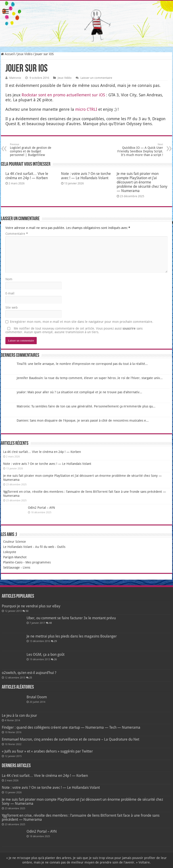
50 (27, 611)
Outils (61, 547)
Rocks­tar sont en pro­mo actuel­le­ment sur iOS (63, 95)
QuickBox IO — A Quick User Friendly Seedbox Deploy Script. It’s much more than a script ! (140, 150)
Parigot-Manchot (15, 557)
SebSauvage (11, 567)
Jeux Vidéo (25, 54)
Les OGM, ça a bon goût (46, 654)
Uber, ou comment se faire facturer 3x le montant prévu (71, 618)
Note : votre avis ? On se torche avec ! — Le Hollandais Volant (86, 176)
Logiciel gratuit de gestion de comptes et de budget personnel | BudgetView (33, 150)
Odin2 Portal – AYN (41, 508)
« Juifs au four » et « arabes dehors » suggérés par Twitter (47, 751)
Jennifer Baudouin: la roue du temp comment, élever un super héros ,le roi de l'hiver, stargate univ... (90, 378)
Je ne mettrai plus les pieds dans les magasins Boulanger (72, 636)
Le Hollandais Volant (18, 547)
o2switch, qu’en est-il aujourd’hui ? (29, 673)
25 (31, 678)
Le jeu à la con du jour (19, 715)
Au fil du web (45, 547)
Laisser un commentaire (96, 78)
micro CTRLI (86, 109)
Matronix (15, 78)
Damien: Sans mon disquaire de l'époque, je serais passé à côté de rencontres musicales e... (83, 420)
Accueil (8, 54)
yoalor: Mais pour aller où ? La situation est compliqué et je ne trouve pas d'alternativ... (79, 392)
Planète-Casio (13, 562)
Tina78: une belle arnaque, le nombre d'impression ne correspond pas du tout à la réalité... (82, 364)
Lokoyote (10, 552)
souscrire (129, 328)
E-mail (10, 293)
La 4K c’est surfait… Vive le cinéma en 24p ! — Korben (27, 176)
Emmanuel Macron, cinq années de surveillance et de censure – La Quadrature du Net (71, 739)
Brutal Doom (37, 697)
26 (55, 659)
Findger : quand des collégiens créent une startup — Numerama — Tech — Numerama (71, 727)
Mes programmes (38, 562)
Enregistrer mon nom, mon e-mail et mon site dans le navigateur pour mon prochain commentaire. (82, 322)
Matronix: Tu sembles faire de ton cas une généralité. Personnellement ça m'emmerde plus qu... (86, 406)
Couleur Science (15, 542)
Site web (11, 307)
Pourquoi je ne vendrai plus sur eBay (31, 606)
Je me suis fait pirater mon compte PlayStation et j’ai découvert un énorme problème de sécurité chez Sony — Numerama (142, 182)
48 (50, 623)
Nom (9, 279)
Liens (26, 567)
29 (55, 641)
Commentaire (17, 234)
